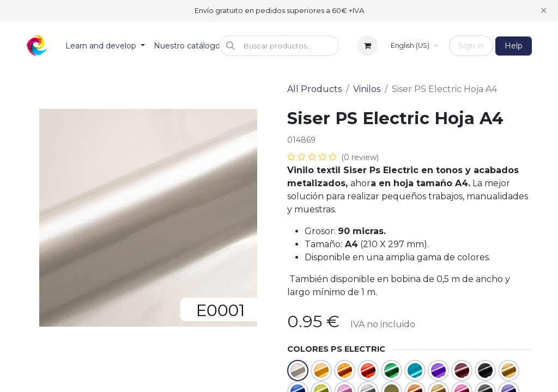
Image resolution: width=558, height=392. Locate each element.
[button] (279, 46)
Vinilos (367, 89)
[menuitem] (105, 46)
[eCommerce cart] (367, 46)
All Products (314, 89)
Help (514, 46)
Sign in (471, 46)
